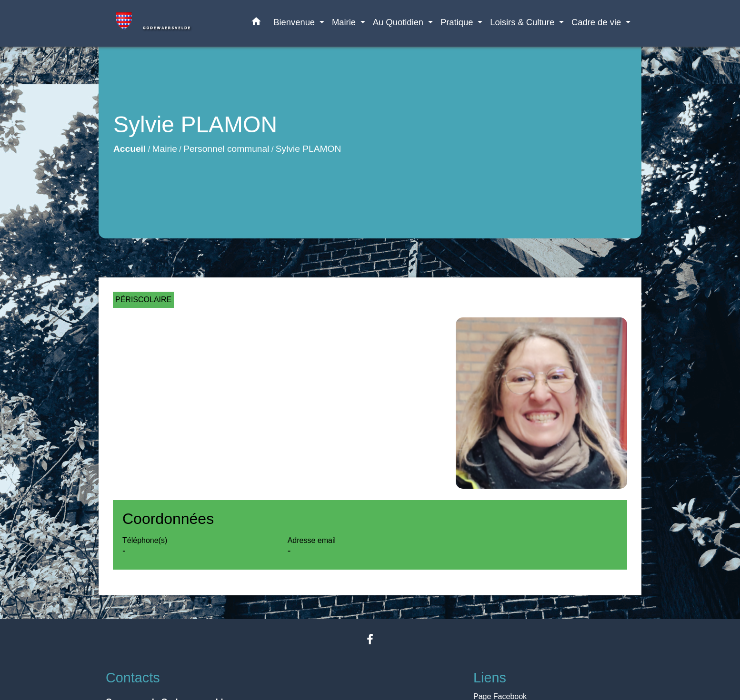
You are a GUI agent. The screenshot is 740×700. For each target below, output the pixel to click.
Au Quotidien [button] (399, 22)
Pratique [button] (458, 22)
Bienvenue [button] (295, 22)
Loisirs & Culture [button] (523, 22)
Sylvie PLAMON (309, 149)
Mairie (165, 149)
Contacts (133, 678)
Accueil (130, 149)
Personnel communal (226, 149)
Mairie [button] (345, 22)
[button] (256, 23)
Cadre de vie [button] (597, 22)
